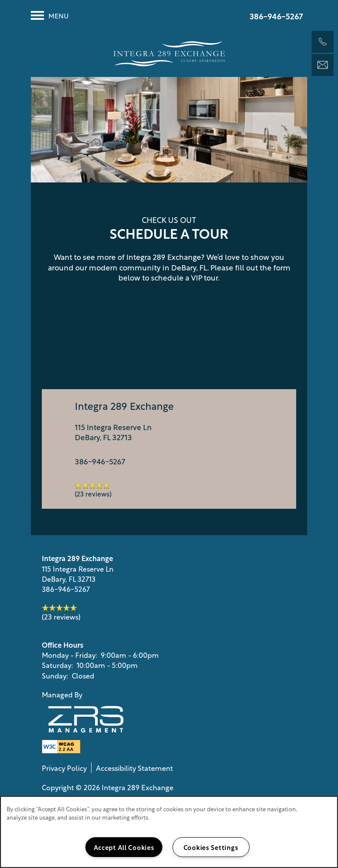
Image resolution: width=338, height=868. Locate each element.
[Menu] (50, 15)
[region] (169, 832)
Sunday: (55, 675)
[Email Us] (323, 65)
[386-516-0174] (323, 42)
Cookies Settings (211, 847)
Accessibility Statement (134, 768)
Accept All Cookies (124, 847)
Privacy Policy (64, 768)
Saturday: (57, 665)
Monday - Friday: (70, 655)
